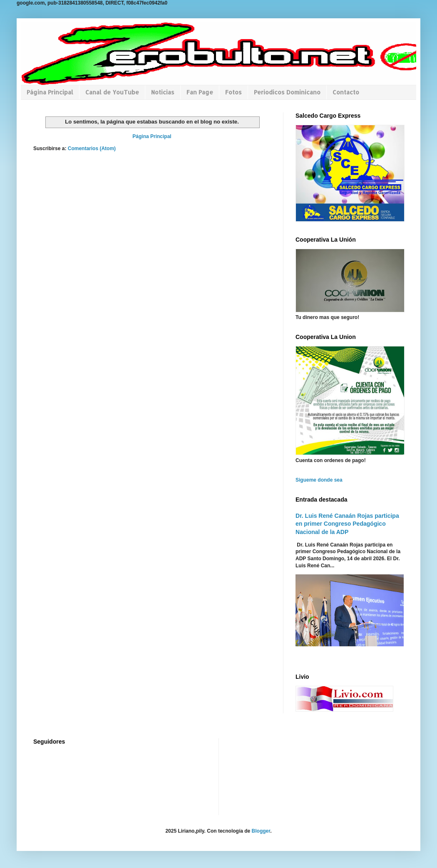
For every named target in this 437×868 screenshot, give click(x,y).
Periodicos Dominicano (287, 92)
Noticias (163, 92)
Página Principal (50, 92)
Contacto (346, 92)
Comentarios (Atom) (92, 148)
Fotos (233, 92)
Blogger (261, 831)
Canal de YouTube (112, 92)
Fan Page (200, 92)
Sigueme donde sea (319, 480)
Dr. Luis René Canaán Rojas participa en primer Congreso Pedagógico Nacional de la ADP (347, 524)
